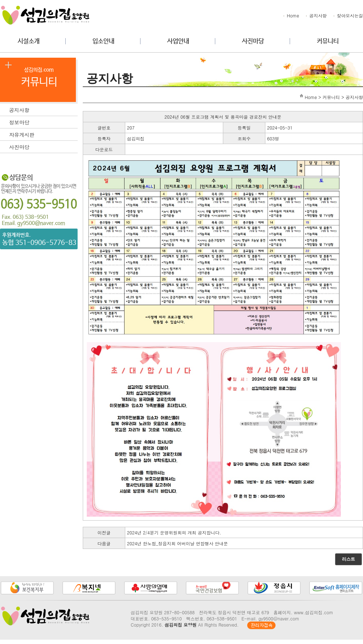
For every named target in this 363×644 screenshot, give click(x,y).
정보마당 (43, 122)
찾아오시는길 (348, 15)
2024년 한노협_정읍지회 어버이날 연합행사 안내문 (178, 543)
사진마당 (43, 146)
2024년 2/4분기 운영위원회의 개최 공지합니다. (174, 532)
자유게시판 (43, 134)
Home (291, 15)
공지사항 (316, 15)
